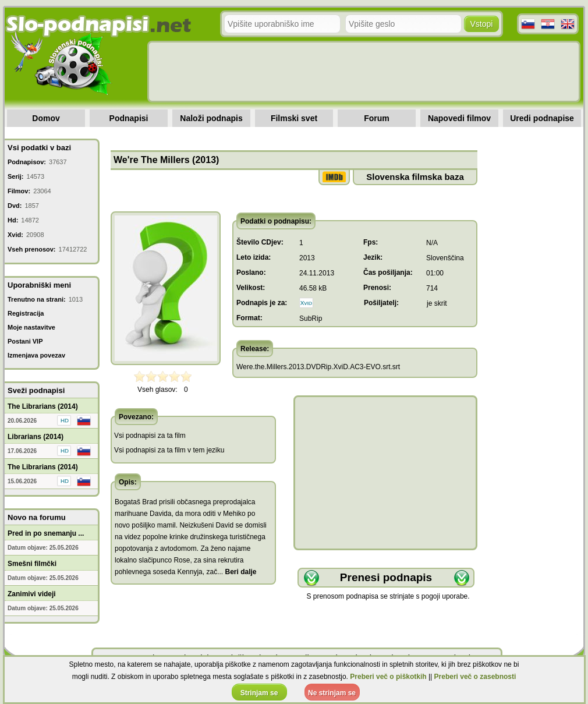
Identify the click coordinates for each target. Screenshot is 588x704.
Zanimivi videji (32, 594)
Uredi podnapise (542, 118)
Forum (377, 118)
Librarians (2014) (36, 437)
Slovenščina (445, 258)
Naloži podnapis (211, 118)
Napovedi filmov (459, 118)
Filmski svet (294, 118)
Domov (46, 118)
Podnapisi (129, 118)
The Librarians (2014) (43, 406)
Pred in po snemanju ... (46, 533)
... (237, 572)
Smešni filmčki (32, 564)
